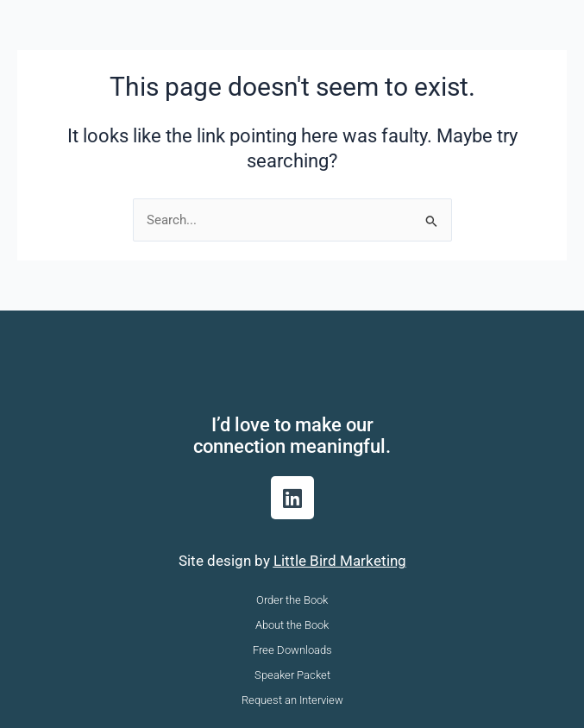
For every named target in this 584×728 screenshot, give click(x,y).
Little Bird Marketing (340, 561)
